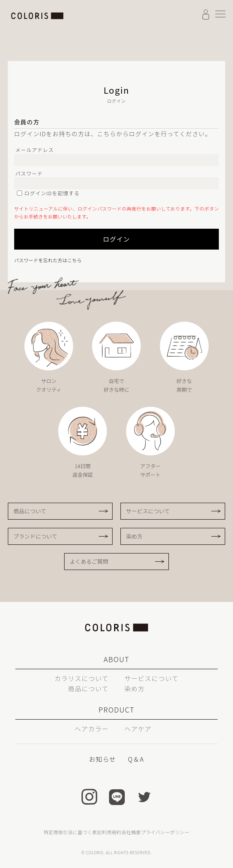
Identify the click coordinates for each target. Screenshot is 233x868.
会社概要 (131, 832)
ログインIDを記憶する (52, 193)
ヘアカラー (92, 729)
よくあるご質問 (89, 561)
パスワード (29, 173)
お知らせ (103, 759)
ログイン (116, 239)
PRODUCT (116, 709)
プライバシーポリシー (165, 832)
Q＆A (136, 759)
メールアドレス (35, 150)
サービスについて (148, 511)
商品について (30, 511)
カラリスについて (81, 678)
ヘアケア (138, 729)
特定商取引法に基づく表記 (73, 832)
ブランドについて (35, 536)
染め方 (134, 536)
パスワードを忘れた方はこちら (48, 260)
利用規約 (112, 832)
